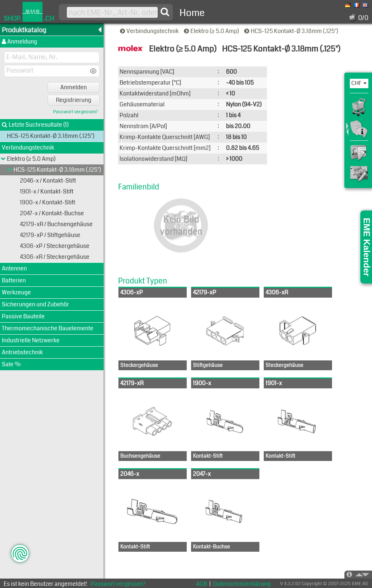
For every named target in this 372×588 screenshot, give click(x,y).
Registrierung (74, 100)
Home (192, 13)
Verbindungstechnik (150, 31)
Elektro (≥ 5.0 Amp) (212, 31)
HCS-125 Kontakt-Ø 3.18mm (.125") (292, 31)
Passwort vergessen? (75, 112)
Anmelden (74, 87)
